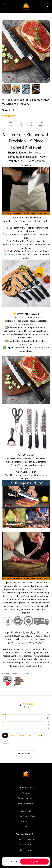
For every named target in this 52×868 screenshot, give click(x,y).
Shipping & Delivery (26, 803)
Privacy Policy (26, 850)
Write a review (26, 753)
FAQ (26, 826)
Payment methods (26, 798)
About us (26, 793)
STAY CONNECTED (26, 816)
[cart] (47, 6)
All (5, 735)
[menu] (5, 6)
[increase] (17, 862)
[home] (26, 6)
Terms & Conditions (26, 839)
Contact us (26, 821)
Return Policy (26, 845)
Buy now (35, 862)
